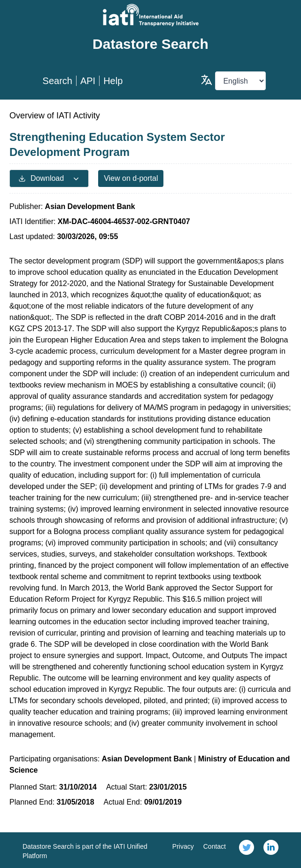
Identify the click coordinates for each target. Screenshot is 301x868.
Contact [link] (215, 846)
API (88, 81)
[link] (247, 850)
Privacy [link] (183, 846)
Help (113, 81)
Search (58, 81)
